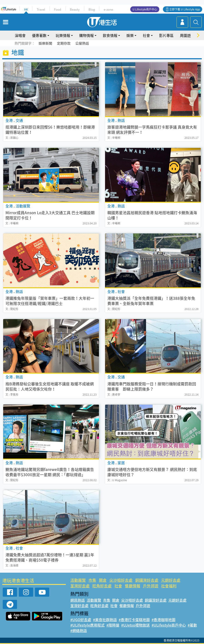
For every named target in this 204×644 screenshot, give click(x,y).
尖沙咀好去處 (121, 580)
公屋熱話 (82, 43)
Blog (92, 9)
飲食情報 (110, 35)
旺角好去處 (102, 586)
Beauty (75, 9)
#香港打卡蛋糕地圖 (134, 620)
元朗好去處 (171, 580)
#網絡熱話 (79, 630)
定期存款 (64, 43)
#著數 (192, 625)
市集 (92, 580)
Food (58, 9)
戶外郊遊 (151, 586)
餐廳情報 (133, 586)
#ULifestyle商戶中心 (169, 625)
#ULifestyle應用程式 (87, 625)
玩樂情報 (63, 35)
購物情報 (86, 35)
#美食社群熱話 (105, 620)
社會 (146, 35)
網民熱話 (78, 600)
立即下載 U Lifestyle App (185, 9)
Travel (41, 9)
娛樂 (130, 35)
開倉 (103, 580)
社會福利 (169, 586)
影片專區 (166, 35)
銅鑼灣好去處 (147, 580)
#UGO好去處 (81, 620)
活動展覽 (78, 580)
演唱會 (20, 35)
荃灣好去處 (80, 586)
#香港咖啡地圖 (163, 620)
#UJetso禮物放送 (135, 625)
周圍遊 (185, 35)
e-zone (108, 9)
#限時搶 (113, 625)
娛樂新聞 (45, 43)
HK (26, 9)
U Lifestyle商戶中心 (145, 9)
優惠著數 (39, 35)
